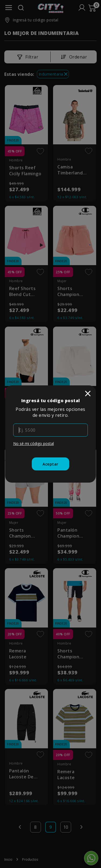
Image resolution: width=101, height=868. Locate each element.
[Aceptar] (50, 464)
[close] (88, 394)
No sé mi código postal (34, 443)
